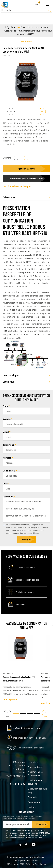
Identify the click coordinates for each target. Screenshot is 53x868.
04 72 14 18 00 (16, 784)
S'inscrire (41, 824)
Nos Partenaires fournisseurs (36, 774)
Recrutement (34, 802)
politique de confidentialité (25, 818)
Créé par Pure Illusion (36, 864)
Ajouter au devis (27, 169)
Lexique (32, 807)
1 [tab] (18, 113)
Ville (5, 484)
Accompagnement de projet (28, 580)
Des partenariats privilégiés (31, 748)
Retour (27, 41)
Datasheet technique (17, 186)
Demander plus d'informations (26, 178)
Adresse (7, 458)
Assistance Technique (25, 567)
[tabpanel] (26, 82)
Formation (33, 797)
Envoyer (26, 539)
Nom (5, 406)
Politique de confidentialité (27, 860)
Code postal (9, 471)
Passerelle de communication (35, 27)
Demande (8, 497)
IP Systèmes (11, 27)
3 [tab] (32, 113)
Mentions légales (37, 857)
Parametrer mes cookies (18, 857)
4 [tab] (36, 715)
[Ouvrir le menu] (47, 4)
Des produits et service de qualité (29, 738)
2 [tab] (25, 113)
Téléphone (8, 445)
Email (6, 432)
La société (33, 762)
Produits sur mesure (25, 592)
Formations (21, 604)
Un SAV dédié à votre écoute (27, 728)
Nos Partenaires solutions (36, 782)
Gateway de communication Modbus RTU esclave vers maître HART (19, 679)
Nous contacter (35, 767)
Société (7, 419)
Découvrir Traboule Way (37, 790)
